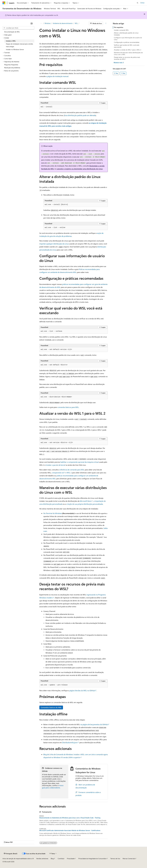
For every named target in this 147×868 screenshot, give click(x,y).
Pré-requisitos (119, 27)
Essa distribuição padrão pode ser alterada (80, 115)
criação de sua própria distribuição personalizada (85, 504)
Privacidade (71, 859)
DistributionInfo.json (70, 742)
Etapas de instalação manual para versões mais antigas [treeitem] (19, 45)
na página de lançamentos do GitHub (94, 724)
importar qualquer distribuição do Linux (54, 244)
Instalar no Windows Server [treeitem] (15, 49)
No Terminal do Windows (53, 513)
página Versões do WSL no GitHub (82, 690)
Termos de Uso (115, 859)
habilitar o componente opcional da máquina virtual (79, 462)
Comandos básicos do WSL (51, 707)
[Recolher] (32, 23)
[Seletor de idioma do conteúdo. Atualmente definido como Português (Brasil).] (11, 854)
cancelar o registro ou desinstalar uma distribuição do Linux (80, 169)
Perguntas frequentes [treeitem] (11, 65)
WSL (76, 23)
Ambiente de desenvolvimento (63, 23)
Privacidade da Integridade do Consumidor (92, 859)
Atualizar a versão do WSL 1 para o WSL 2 (128, 50)
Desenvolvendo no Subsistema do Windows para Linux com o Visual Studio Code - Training (70, 818)
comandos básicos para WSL (68, 407)
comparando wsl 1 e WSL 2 (62, 473)
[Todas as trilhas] (41, 23)
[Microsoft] (4, 3)
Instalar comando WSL (121, 30)
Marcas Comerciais (129, 859)
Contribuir (61, 859)
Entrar (142, 3)
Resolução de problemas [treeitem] (12, 68)
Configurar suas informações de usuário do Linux (128, 39)
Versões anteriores (42, 859)
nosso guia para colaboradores (53, 786)
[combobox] (18, 28)
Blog (52, 859)
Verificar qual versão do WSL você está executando (127, 46)
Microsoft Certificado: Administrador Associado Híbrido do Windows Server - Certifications (70, 830)
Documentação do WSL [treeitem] (12, 32)
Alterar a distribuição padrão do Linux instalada (126, 34)
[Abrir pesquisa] (138, 3)
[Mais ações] (106, 23)
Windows (48, 23)
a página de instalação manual (57, 76)
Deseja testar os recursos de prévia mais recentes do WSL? (127, 58)
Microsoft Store (85, 501)
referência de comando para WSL (72, 470)
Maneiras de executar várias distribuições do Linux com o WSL (128, 53)
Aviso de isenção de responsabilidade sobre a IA (18, 859)
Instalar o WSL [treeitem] (11, 41)
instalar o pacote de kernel (56, 465)
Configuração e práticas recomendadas (127, 42)
